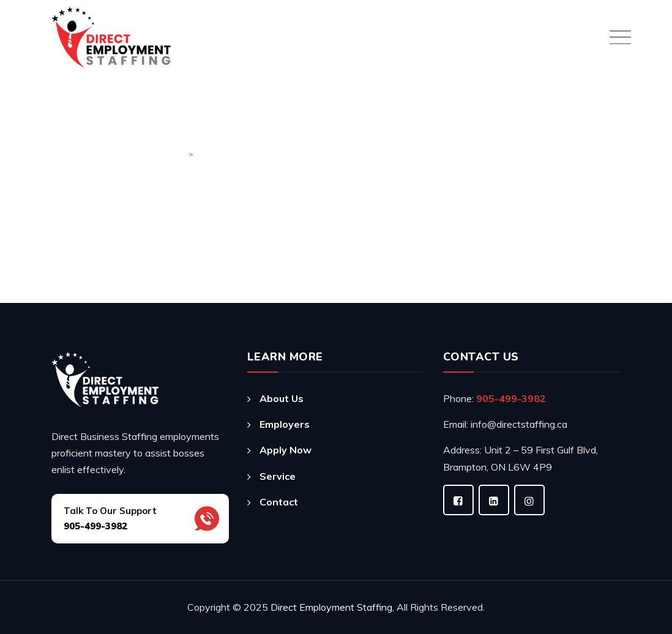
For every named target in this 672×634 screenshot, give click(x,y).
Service (278, 476)
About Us (282, 398)
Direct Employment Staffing (331, 607)
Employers (285, 424)
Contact (279, 502)
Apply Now (286, 450)
